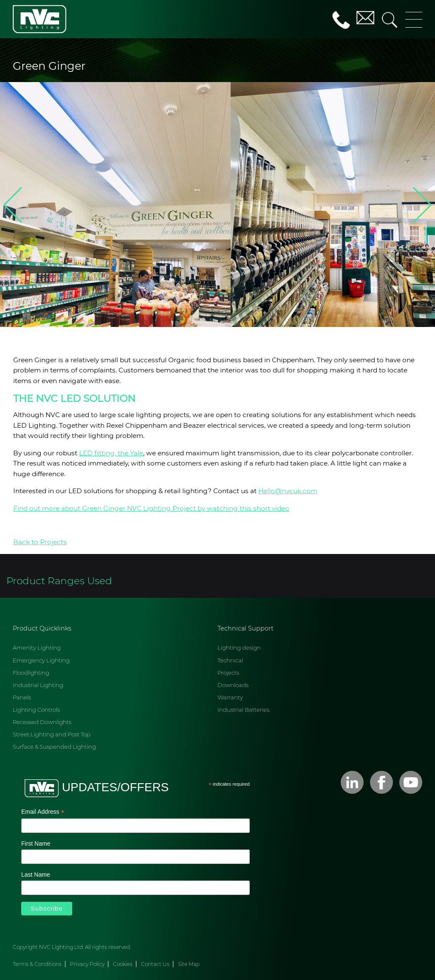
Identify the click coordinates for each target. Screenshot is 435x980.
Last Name (36, 875)
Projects (228, 673)
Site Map (189, 964)
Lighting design (239, 648)
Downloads (233, 685)
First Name (36, 844)
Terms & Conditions (37, 964)
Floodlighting (31, 673)
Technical (230, 660)
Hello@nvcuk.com (288, 491)
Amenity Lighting (37, 648)
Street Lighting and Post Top (52, 734)
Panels (22, 697)
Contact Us (155, 964)
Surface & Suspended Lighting (54, 747)
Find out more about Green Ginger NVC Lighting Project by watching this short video (151, 508)
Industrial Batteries (243, 710)
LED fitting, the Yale (111, 453)
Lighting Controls (36, 710)
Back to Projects (40, 542)
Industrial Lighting (38, 685)
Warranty (230, 697)
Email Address (43, 812)
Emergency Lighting (41, 660)
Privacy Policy (87, 964)
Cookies (123, 964)
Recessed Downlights (42, 722)
